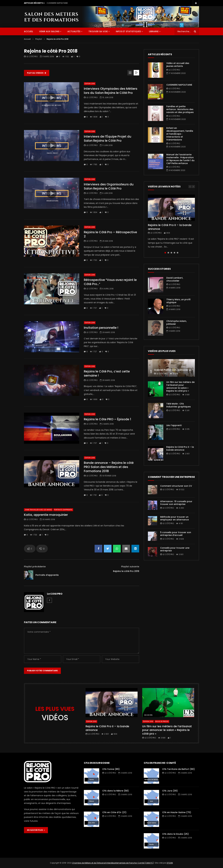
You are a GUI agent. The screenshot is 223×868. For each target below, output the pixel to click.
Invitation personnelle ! (101, 328)
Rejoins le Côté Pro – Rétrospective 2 (110, 234)
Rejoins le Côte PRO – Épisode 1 (107, 419)
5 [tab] (178, 253)
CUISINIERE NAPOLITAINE (179, 85)
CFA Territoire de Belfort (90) (178, 769)
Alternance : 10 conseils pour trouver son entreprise (176, 503)
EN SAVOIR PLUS (36, 830)
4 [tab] (174, 253)
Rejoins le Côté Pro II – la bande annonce (170, 227)
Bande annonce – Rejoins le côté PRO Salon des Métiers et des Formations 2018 (109, 467)
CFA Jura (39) (170, 791)
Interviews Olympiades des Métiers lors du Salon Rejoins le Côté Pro (111, 91)
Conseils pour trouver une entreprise (175, 549)
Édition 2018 (90, 84)
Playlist (39, 39)
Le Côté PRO (32, 57)
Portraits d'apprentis (63, 510)
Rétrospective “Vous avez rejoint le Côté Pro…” (110, 282)
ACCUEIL (28, 31)
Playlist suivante (130, 567)
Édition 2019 (91, 721)
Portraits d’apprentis (47, 575)
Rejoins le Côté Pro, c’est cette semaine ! (107, 373)
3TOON (170, 863)
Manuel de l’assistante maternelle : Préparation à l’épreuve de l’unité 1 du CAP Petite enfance (180, 159)
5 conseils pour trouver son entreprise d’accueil (176, 534)
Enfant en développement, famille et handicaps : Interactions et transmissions (180, 134)
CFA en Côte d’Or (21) (114, 812)
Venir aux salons (49, 31)
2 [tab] (168, 253)
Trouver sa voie (98, 31)
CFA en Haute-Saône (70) (177, 812)
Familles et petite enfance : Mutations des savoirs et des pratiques (180, 109)
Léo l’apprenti (174, 425)
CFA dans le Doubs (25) (175, 834)
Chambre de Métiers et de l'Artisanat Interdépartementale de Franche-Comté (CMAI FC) (113, 863)
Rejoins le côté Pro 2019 (126, 571)
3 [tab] (171, 253)
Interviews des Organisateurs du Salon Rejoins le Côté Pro (109, 186)
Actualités (74, 31)
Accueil (27, 39)
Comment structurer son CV (176, 486)
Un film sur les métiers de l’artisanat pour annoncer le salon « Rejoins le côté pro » (180, 386)
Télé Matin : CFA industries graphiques (179, 405)
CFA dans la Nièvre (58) (115, 791)
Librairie (154, 31)
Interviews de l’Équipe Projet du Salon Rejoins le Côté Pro (108, 139)
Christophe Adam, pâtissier (176, 323)
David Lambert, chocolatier (175, 279)
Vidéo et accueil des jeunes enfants (63, 3)
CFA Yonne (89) (111, 769)
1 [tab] (165, 253)
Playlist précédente (35, 567)
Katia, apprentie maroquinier (46, 515)
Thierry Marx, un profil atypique (178, 301)
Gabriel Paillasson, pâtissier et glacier (177, 370)
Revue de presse (162, 721)
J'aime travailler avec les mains (38, 510)
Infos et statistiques (128, 31)
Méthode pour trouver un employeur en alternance (174, 518)
